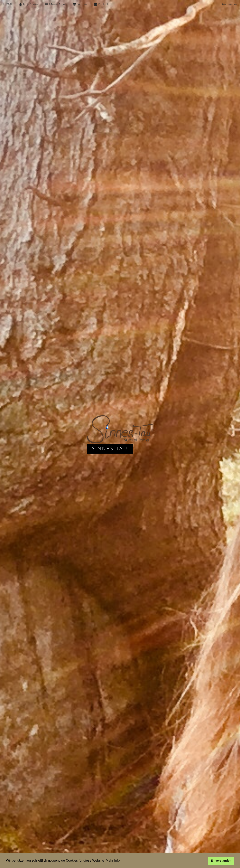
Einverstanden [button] (221, 861)
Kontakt (101, 4)
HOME (8, 4)
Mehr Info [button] (113, 860)
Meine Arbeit (56, 4)
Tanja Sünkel (29, 4)
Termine (80, 4)
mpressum (229, 4)
